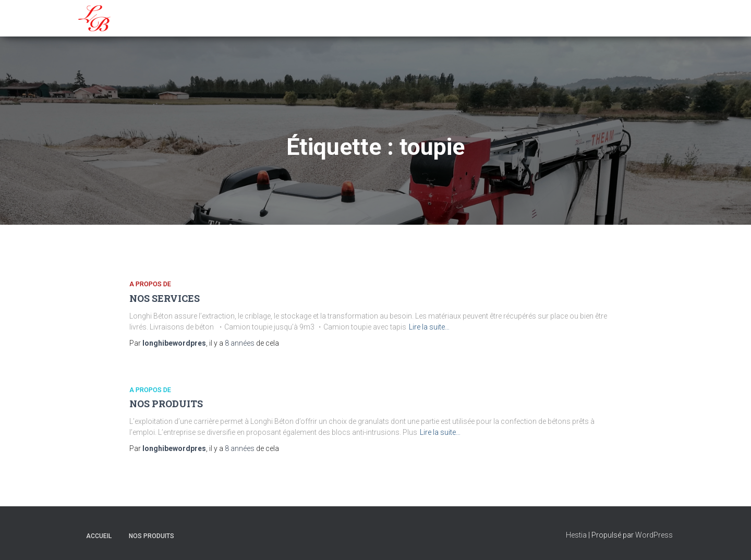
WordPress (654, 535)
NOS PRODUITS (166, 404)
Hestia (576, 535)
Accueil (99, 536)
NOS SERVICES (165, 298)
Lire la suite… (429, 327)
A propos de (150, 284)
